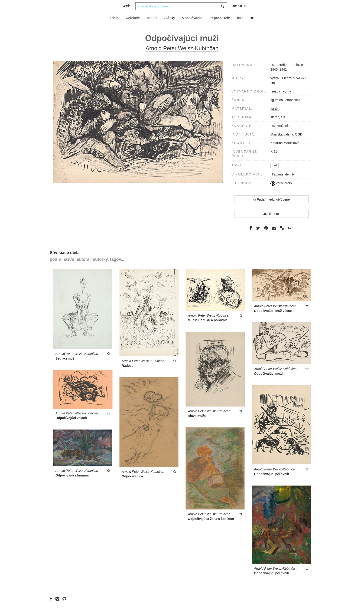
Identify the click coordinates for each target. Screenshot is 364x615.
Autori (152, 27)
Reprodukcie (220, 27)
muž (275, 175)
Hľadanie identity (283, 184)
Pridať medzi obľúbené (271, 209)
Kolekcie (133, 27)
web (127, 15)
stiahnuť (271, 223)
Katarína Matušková (285, 152)
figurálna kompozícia (285, 109)
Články (170, 27)
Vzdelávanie (192, 27)
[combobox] (181, 16)
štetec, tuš (278, 126)
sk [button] (327, 7)
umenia (239, 15)
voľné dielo (281, 192)
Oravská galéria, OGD (286, 144)
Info (240, 27)
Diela (115, 27)
